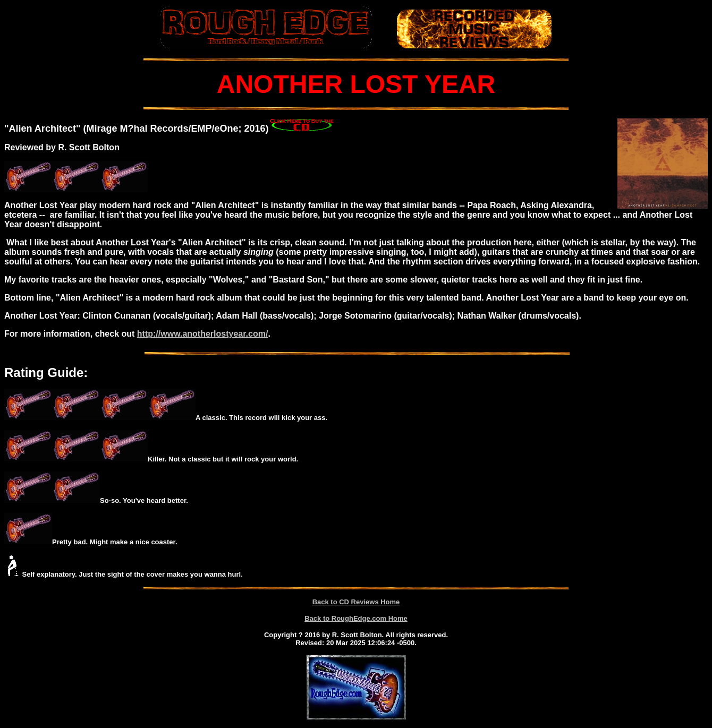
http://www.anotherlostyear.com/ (203, 334)
